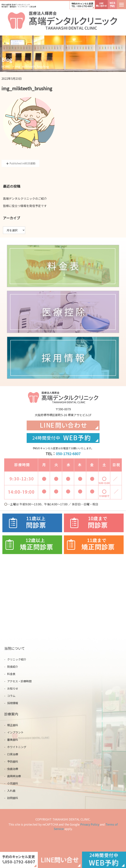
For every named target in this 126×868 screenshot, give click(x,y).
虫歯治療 (15, 769)
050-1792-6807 (68, 454)
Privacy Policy (90, 824)
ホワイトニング (19, 746)
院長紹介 (15, 667)
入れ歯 (14, 790)
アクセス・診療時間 (22, 681)
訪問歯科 (15, 797)
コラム (14, 695)
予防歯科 (15, 762)
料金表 (14, 674)
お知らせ (15, 688)
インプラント (18, 732)
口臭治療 (15, 753)
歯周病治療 (17, 776)
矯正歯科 (15, 725)
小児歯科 (15, 783)
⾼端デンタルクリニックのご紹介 (25, 198)
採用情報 (15, 701)
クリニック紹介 (19, 660)
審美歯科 (15, 739)
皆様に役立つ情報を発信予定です (25, 206)
